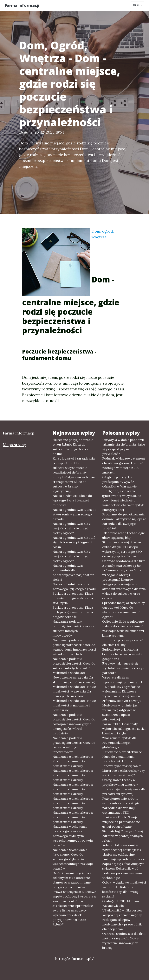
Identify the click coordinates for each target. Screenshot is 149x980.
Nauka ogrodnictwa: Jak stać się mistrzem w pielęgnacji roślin (74, 542)
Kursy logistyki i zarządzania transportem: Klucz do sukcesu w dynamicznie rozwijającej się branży (74, 465)
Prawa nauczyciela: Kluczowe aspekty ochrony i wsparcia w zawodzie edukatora (74, 896)
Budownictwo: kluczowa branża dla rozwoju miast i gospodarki (122, 654)
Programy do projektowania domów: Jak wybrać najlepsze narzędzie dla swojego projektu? (124, 521)
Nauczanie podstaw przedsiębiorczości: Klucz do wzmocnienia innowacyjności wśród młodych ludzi (74, 647)
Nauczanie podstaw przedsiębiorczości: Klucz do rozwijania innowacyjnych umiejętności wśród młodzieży (74, 724)
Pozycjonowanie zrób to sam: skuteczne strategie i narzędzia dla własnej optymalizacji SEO (122, 805)
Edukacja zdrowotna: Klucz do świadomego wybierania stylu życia (73, 598)
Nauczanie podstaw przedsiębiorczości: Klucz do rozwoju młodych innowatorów (74, 745)
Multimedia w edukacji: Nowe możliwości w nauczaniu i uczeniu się (74, 705)
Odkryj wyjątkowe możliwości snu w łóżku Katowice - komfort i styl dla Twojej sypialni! (124, 889)
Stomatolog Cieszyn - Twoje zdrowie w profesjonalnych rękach (123, 836)
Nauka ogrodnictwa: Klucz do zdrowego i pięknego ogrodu (74, 586)
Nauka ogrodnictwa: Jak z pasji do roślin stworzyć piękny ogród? (72, 528)
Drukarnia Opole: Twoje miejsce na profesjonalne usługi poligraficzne (121, 822)
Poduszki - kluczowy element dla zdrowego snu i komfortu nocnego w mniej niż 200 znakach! (124, 465)
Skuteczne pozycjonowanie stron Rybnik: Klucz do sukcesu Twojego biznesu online (73, 447)
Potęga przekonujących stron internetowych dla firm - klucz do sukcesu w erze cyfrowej (124, 591)
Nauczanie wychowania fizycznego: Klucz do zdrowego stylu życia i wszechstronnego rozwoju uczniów (73, 836)
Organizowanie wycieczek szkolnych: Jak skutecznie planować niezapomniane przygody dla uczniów (72, 880)
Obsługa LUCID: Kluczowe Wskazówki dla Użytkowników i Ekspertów (122, 906)
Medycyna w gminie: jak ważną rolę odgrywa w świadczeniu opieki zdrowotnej (120, 712)
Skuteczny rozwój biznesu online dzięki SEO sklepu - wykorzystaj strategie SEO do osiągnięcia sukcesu (122, 549)
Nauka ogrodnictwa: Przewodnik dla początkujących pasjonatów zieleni (73, 573)
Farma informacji (22, 5)
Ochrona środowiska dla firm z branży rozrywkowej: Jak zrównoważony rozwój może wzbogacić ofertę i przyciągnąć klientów (124, 570)
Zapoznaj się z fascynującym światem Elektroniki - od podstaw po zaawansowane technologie (123, 871)
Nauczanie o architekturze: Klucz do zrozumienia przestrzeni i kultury (73, 761)
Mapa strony (14, 445)
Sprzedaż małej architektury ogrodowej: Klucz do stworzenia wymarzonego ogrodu (123, 610)
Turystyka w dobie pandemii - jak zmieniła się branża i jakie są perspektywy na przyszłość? (124, 447)
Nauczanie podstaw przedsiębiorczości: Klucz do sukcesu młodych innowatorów (74, 628)
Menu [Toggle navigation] (137, 5)
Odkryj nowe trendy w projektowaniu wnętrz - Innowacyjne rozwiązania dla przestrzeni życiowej (124, 787)
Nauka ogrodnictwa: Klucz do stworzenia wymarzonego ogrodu (74, 514)
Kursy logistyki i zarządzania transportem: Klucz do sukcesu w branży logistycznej (74, 484)
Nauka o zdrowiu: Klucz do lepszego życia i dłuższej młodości (72, 500)
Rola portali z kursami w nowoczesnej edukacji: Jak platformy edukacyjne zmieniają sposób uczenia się (124, 852)
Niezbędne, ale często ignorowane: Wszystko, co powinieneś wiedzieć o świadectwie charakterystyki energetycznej (123, 500)
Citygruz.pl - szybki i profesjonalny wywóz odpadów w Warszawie (119, 482)
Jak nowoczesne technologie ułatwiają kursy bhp (123, 535)
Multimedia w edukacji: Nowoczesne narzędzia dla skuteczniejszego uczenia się (74, 677)
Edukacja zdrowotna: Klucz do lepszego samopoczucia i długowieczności (74, 612)
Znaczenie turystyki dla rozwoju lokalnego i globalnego (119, 743)
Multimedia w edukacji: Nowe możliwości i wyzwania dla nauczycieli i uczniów (74, 691)
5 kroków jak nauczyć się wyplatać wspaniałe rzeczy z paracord (123, 668)
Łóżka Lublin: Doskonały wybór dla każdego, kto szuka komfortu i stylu (124, 729)
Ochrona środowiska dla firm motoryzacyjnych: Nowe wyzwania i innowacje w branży (124, 941)
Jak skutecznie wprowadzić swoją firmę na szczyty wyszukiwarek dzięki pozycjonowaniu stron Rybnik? (73, 915)
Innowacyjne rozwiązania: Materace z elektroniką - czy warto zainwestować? (123, 771)
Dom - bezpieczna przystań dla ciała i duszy (123, 642)
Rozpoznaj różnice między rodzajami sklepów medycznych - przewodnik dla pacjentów (122, 922)
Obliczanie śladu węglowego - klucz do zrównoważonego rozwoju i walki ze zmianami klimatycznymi (123, 628)
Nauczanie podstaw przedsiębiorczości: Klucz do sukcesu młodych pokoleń (74, 663)
